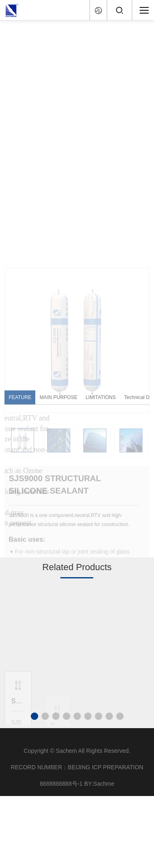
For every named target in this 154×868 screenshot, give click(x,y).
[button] (34, 716)
